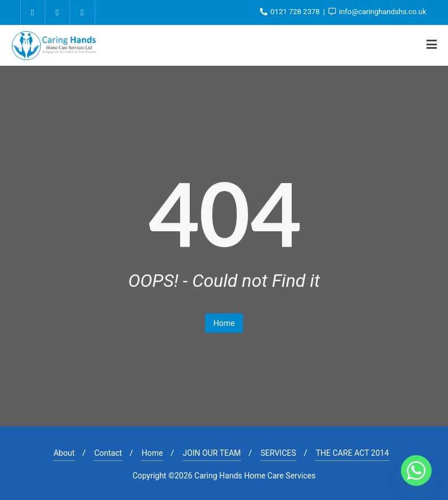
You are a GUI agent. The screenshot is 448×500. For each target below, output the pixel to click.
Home (224, 323)
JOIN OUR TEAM (212, 453)
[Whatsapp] (416, 471)
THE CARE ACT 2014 (352, 453)
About (64, 453)
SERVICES (278, 453)
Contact (108, 453)
